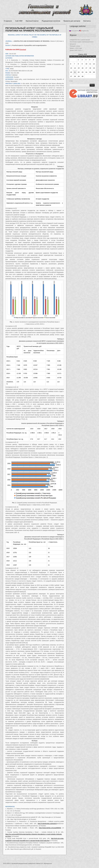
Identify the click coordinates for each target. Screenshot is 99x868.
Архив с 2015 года (76, 48)
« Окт (71, 81)
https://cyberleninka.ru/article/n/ (47, 824)
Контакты (87, 21)
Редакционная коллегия (51, 21)
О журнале (8, 21)
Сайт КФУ (19, 21)
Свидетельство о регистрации (80, 40)
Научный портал (32, 21)
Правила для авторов (72, 21)
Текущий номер (75, 46)
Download (23, 50)
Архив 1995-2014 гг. (76, 50)
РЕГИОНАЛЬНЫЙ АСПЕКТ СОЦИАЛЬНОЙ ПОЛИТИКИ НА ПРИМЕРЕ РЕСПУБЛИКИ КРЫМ (32, 29)
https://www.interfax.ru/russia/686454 (50, 828)
